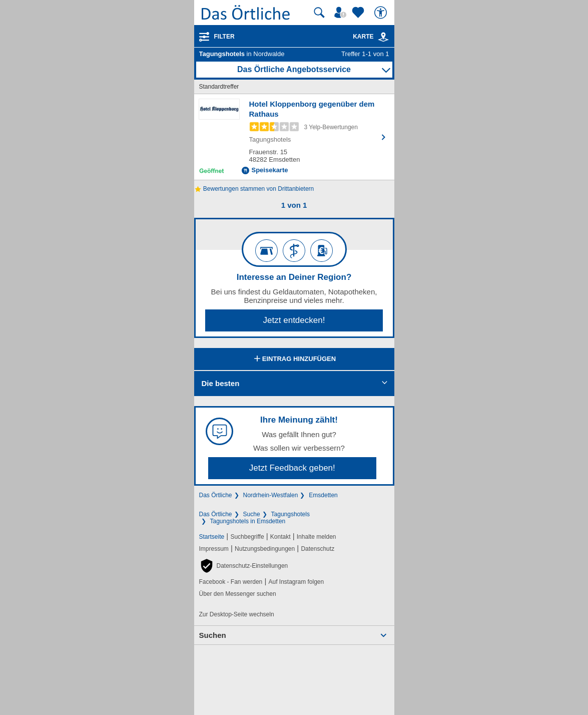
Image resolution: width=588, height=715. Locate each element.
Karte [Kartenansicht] (371, 37)
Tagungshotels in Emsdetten (248, 521)
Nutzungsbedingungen (265, 549)
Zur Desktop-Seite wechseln (237, 614)
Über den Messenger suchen (238, 594)
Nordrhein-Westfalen (271, 495)
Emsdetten (323, 495)
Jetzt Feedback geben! (292, 468)
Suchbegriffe (247, 537)
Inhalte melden (317, 537)
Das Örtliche (216, 495)
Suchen (213, 635)
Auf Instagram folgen (296, 582)
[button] (244, 566)
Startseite (212, 537)
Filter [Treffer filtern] (224, 37)
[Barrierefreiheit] (382, 13)
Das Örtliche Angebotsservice (294, 69)
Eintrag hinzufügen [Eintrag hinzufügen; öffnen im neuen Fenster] (294, 360)
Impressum (214, 549)
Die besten (221, 383)
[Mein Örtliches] (342, 13)
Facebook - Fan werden (231, 582)
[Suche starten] (319, 13)
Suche (252, 514)
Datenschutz (318, 549)
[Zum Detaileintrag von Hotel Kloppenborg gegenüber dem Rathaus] (294, 137)
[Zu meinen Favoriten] (359, 13)
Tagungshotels (290, 514)
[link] (383, 37)
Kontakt (280, 537)
